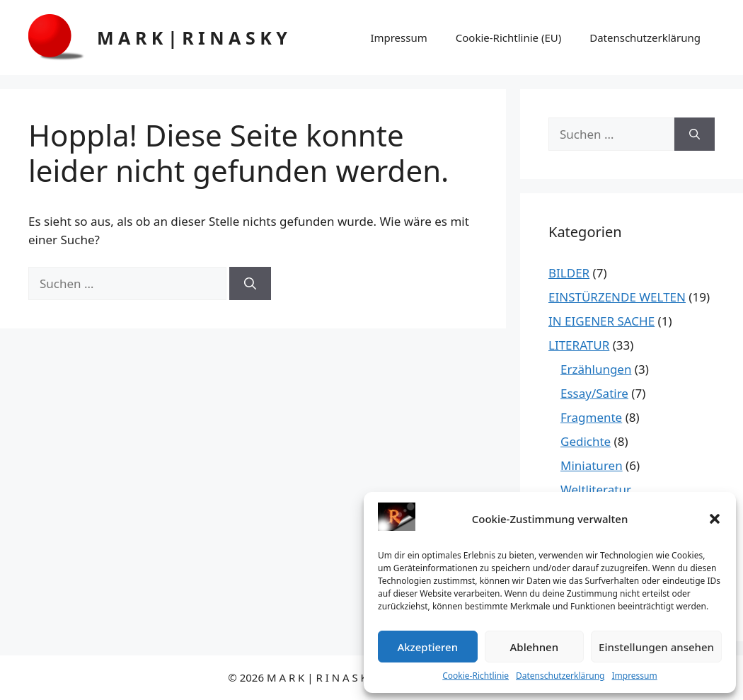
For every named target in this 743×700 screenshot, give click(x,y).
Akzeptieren (427, 647)
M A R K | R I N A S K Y (192, 38)
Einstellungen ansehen (656, 647)
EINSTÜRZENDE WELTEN (617, 297)
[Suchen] (250, 284)
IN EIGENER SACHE (601, 321)
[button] (715, 519)
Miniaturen (592, 465)
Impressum (634, 676)
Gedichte (586, 441)
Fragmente (591, 417)
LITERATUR (579, 345)
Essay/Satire (594, 393)
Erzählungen (596, 369)
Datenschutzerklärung (560, 676)
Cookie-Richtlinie (476, 676)
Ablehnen (535, 647)
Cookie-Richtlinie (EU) (508, 38)
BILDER (569, 273)
